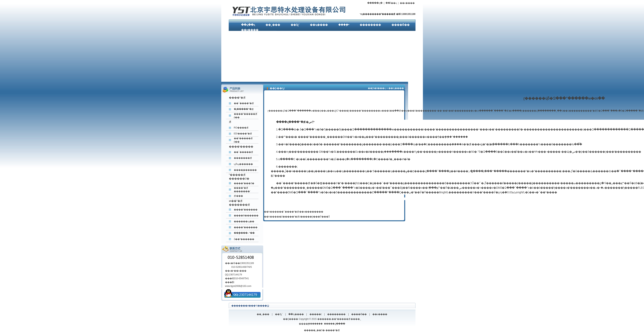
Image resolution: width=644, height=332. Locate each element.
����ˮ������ (246, 210)
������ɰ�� (244, 221)
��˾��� (273, 25)
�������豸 (243, 158)
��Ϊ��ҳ (391, 3)
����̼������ (245, 170)
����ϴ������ (246, 216)
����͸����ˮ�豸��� (238, 196)
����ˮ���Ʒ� (244, 183)
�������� (370, 25)
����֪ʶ (344, 25)
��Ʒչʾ (295, 25)
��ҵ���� (319, 25)
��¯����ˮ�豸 (244, 103)
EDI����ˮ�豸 (243, 134)
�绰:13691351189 (405, 14)
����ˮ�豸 (333, 330)
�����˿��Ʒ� (314, 330)
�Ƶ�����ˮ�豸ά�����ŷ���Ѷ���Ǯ (304, 217)
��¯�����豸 (244, 152)
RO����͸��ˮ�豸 (241, 128)
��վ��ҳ (248, 25)
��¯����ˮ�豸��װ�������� (301, 212)
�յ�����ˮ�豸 (244, 109)
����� (317, 324)
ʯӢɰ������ (243, 164)
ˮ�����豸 (388, 14)
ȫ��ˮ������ (244, 239)
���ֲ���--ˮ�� (244, 233)
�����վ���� (335, 324)
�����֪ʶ (316, 314)
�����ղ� (375, 3)
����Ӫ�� (401, 25)
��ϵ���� (407, 3)
